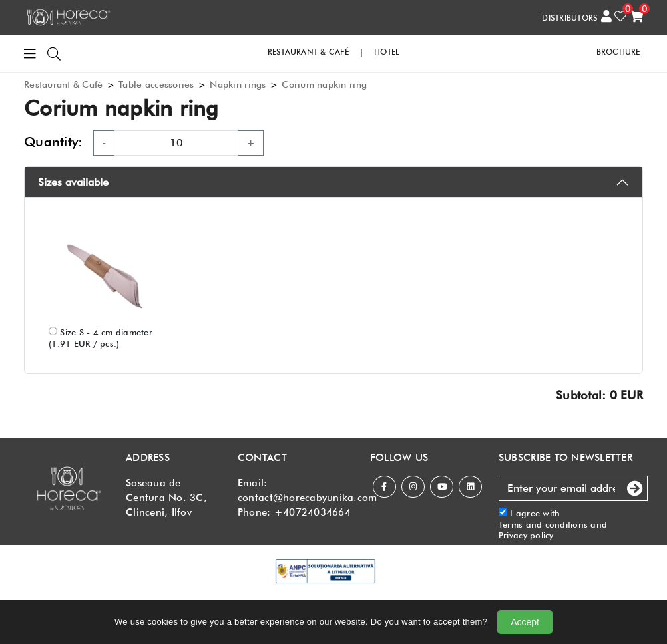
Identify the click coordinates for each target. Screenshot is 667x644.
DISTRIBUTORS (570, 18)
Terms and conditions (543, 524)
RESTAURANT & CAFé (308, 52)
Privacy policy (526, 535)
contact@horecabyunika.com (308, 498)
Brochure (618, 52)
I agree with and (553, 524)
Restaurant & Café (63, 84)
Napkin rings (238, 84)
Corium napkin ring (324, 84)
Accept (525, 622)
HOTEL (387, 52)
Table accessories (156, 84)
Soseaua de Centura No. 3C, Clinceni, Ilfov (166, 498)
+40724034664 (313, 512)
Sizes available (73, 182)
